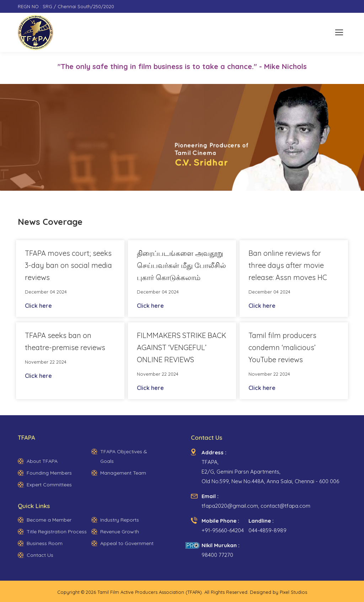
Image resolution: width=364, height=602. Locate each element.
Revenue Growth (120, 532)
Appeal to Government (127, 543)
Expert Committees (49, 485)
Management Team (123, 473)
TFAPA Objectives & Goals (124, 456)
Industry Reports (120, 520)
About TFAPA (42, 461)
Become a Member (49, 520)
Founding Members (49, 473)
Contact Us (40, 555)
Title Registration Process (57, 532)
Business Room (45, 543)
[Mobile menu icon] (339, 32)
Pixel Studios (293, 592)
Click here (38, 306)
